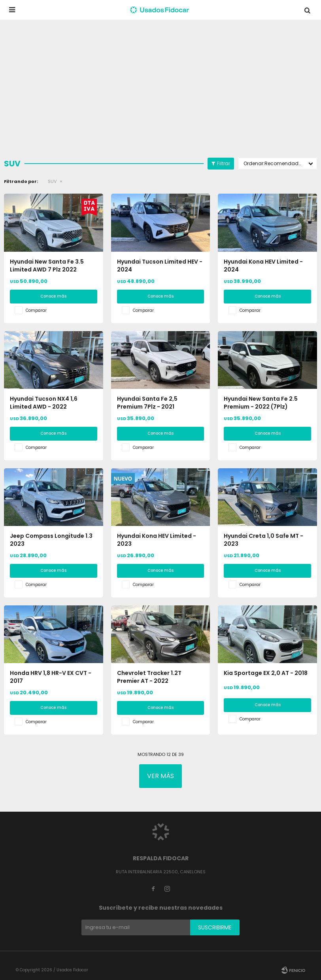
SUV (52, 181)
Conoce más (53, 296)
